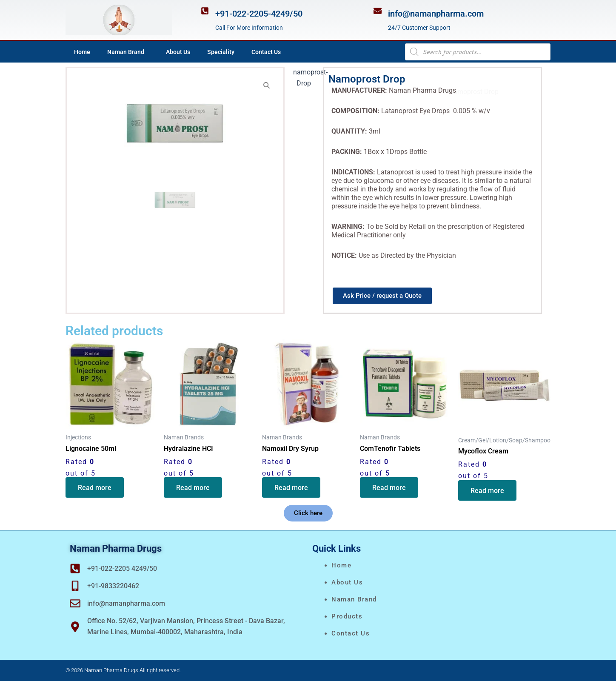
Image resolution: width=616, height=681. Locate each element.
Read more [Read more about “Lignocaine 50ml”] (95, 488)
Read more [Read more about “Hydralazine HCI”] (193, 488)
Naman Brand (128, 52)
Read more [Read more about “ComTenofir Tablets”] (389, 488)
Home (82, 52)
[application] (148, 52)
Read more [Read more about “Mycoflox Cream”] (488, 491)
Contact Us (266, 52)
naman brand (354, 599)
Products (347, 616)
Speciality (221, 52)
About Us (178, 52)
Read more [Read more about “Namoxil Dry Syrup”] (292, 488)
